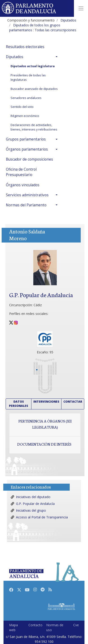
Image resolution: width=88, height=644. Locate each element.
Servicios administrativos (27, 195)
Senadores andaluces (26, 98)
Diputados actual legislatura (33, 66)
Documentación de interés (44, 444)
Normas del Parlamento (26, 205)
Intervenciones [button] (46, 402)
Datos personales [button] (19, 404)
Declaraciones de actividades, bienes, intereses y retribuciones (34, 127)
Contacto (35, 625)
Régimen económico (25, 116)
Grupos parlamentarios (26, 139)
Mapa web (13, 627)
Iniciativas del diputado (33, 497)
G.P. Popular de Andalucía (35, 504)
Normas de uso (55, 627)
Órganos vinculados (23, 185)
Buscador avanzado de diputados (34, 89)
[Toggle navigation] (81, 8)
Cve (76, 625)
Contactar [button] (73, 402)
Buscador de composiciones (29, 159)
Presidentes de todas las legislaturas (28, 77)
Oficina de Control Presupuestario (21, 172)
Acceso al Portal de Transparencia (42, 517)
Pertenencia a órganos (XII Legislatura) (45, 424)
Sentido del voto (22, 107)
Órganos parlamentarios (27, 149)
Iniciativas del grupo (31, 510)
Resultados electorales (25, 47)
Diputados (15, 57)
